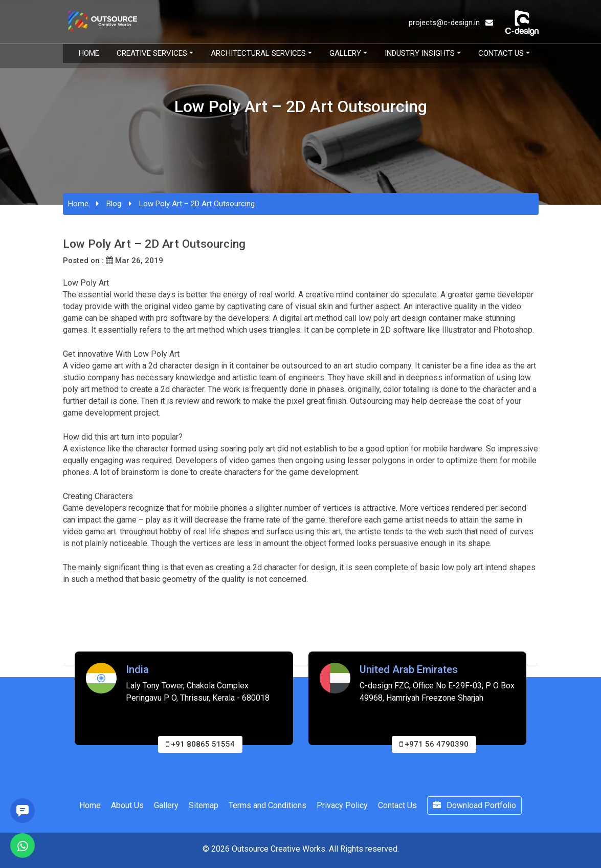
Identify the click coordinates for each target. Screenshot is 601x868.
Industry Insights (420, 53)
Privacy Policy (342, 805)
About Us (127, 805)
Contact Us (501, 53)
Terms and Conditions (268, 805)
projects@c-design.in (451, 23)
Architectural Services (258, 53)
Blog (114, 204)
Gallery (345, 53)
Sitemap (204, 805)
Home (89, 53)
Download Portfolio (474, 805)
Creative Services (152, 53)
